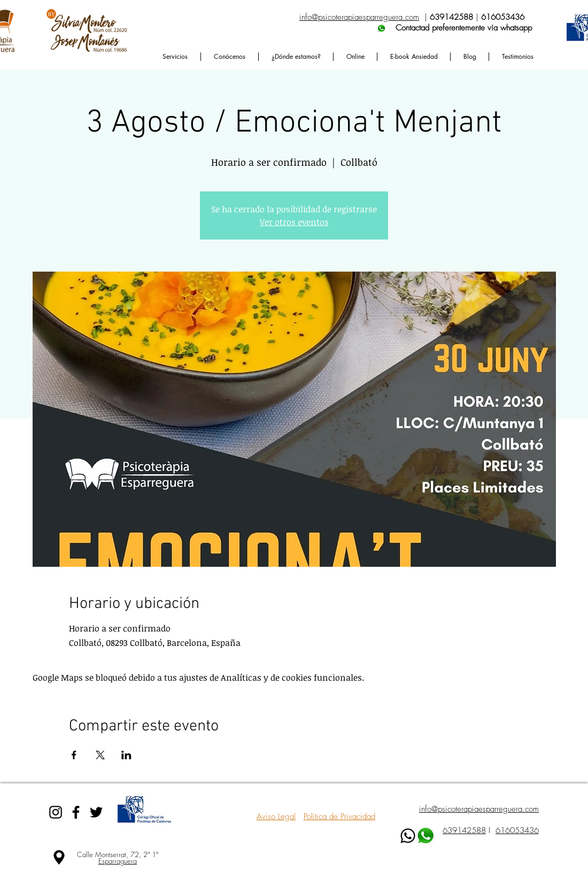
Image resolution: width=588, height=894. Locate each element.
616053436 (517, 830)
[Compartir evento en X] (100, 755)
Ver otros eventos (294, 222)
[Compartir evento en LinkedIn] (126, 755)
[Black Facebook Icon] (76, 812)
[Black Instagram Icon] (56, 812)
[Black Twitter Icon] (96, 812)
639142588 (464, 830)
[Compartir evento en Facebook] (74, 755)
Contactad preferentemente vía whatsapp (416, 28)
